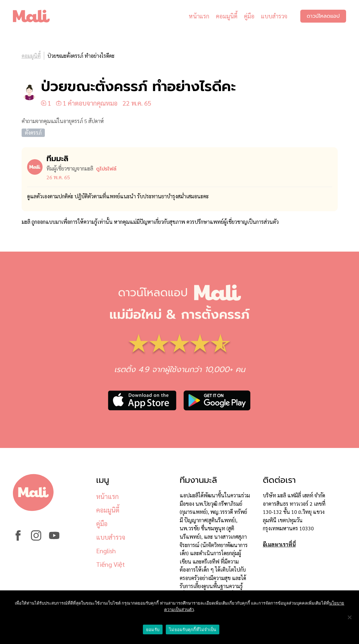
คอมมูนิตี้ (227, 16)
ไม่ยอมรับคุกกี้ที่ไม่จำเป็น (193, 630)
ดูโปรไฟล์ (106, 169)
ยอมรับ (153, 630)
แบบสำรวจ (274, 16)
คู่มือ (249, 16)
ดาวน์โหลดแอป (323, 16)
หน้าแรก (199, 16)
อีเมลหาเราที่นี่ (279, 544)
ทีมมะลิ (57, 159)
